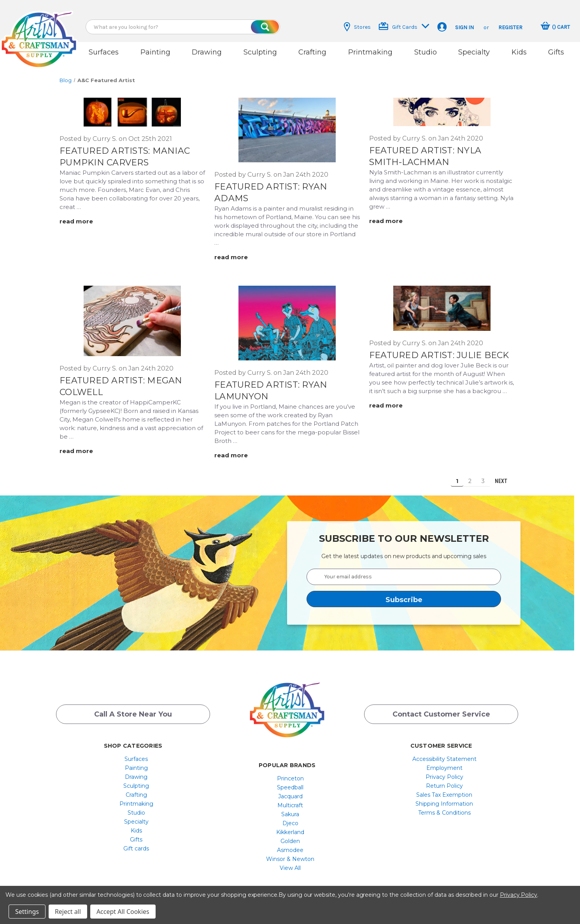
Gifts (556, 52)
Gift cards (136, 844)
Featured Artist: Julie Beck (439, 350)
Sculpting (260, 52)
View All (290, 863)
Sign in (464, 27)
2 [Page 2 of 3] (470, 476)
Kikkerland (290, 827)
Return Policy (444, 781)
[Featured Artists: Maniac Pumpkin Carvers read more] (81, 217)
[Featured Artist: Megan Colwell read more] (81, 447)
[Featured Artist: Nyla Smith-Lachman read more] (391, 216)
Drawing (207, 52)
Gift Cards (404, 26)
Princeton (290, 774)
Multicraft (290, 801)
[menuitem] (136, 754)
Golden (290, 836)
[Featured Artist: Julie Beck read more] (391, 401)
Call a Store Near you (133, 710)
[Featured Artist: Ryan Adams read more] (236, 253)
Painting (155, 52)
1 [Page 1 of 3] (457, 476)
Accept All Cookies (123, 912)
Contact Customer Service (441, 710)
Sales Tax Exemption (444, 790)
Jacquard (290, 792)
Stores (357, 27)
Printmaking (370, 52)
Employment (444, 763)
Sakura (290, 810)
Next (505, 476)
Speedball (290, 783)
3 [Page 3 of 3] (483, 476)
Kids (519, 52)
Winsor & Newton (290, 854)
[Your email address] (404, 572)
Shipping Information (444, 799)
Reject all (68, 912)
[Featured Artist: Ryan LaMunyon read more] (236, 451)
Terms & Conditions (444, 808)
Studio (426, 52)
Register (510, 27)
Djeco (290, 819)
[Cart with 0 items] (555, 27)
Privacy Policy (444, 772)
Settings (27, 912)
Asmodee (290, 845)
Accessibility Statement (444, 754)
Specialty (474, 52)
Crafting (312, 52)
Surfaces (104, 52)
